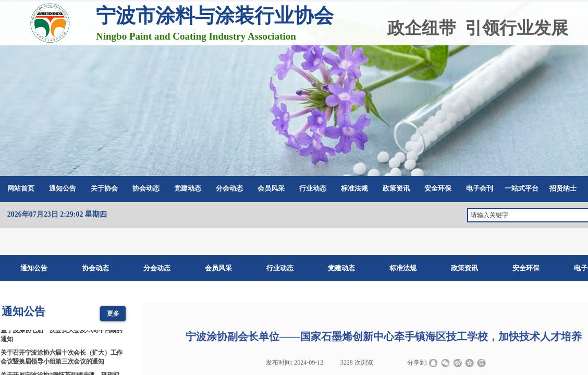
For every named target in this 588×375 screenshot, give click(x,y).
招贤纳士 (563, 188)
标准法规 (354, 188)
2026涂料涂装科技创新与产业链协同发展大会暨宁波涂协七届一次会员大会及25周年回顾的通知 (62, 332)
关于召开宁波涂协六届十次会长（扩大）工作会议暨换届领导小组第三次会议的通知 (62, 359)
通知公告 (63, 188)
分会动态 (229, 188)
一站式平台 (522, 188)
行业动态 (313, 188)
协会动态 (146, 188)
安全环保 (438, 188)
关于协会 (104, 188)
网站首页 (21, 188)
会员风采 (271, 188)
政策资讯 (396, 188)
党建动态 (188, 188)
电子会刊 (480, 188)
